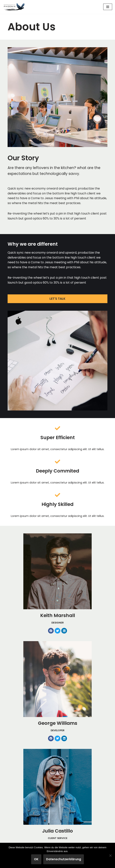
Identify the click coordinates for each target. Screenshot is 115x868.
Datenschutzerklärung (64, 859)
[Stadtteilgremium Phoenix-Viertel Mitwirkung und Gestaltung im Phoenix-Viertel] (14, 7)
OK (36, 859)
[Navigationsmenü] (108, 7)
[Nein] (110, 855)
